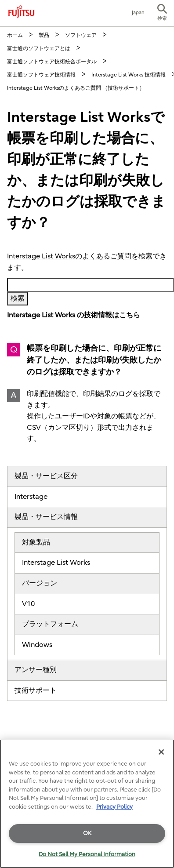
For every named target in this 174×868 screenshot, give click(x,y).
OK (87, 833)
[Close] (161, 752)
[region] (87, 804)
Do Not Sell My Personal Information (87, 854)
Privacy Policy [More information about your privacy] (114, 807)
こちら (130, 315)
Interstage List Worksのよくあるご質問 (69, 256)
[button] (162, 13)
